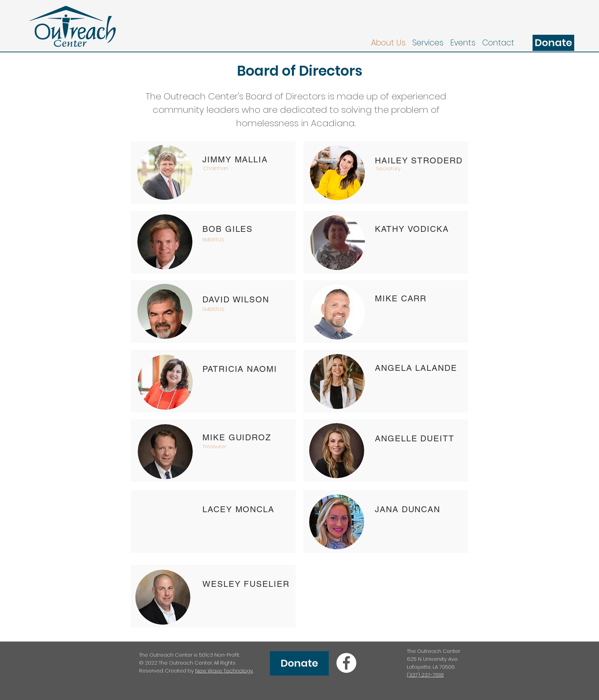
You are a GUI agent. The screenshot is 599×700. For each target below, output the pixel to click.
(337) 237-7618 (425, 675)
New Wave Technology (224, 671)
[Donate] (553, 43)
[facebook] (346, 663)
